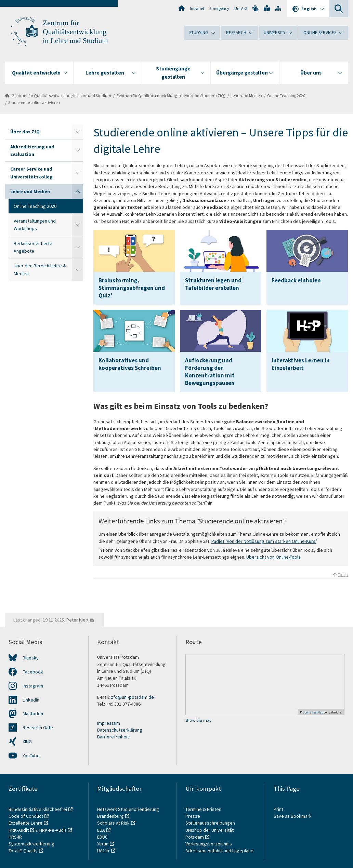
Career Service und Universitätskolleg (31, 173)
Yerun (103, 844)
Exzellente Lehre (25, 823)
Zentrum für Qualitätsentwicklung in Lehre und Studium (75, 32)
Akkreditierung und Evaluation (32, 150)
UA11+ (103, 851)
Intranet (197, 8)
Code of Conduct (26, 816)
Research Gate (38, 727)
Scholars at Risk (113, 823)
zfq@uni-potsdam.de (132, 697)
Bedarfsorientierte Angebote (33, 247)
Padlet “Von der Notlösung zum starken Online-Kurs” (264, 541)
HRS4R (15, 837)
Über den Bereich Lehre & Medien (40, 269)
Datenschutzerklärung (120, 730)
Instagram (33, 686)
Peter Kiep (77, 620)
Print (278, 809)
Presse (193, 816)
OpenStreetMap (313, 712)
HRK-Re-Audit (53, 830)
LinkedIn (31, 700)
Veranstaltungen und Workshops (35, 225)
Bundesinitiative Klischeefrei (38, 809)
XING (27, 742)
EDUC (102, 837)
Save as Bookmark (293, 816)
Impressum (109, 723)
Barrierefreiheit (113, 737)
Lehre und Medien (246, 96)
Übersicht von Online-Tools (273, 557)
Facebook (33, 672)
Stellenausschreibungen (210, 823)
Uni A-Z (241, 8)
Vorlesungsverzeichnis (209, 844)
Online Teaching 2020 (286, 96)
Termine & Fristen (204, 809)
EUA (101, 830)
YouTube (31, 756)
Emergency (219, 8)
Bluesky (31, 658)
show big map (199, 720)
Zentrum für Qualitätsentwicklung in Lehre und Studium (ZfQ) (171, 96)
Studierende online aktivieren (34, 102)
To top (343, 575)
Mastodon (33, 713)
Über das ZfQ (25, 132)
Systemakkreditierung (31, 844)
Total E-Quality (23, 851)
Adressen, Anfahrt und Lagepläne (219, 851)
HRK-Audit (19, 830)
